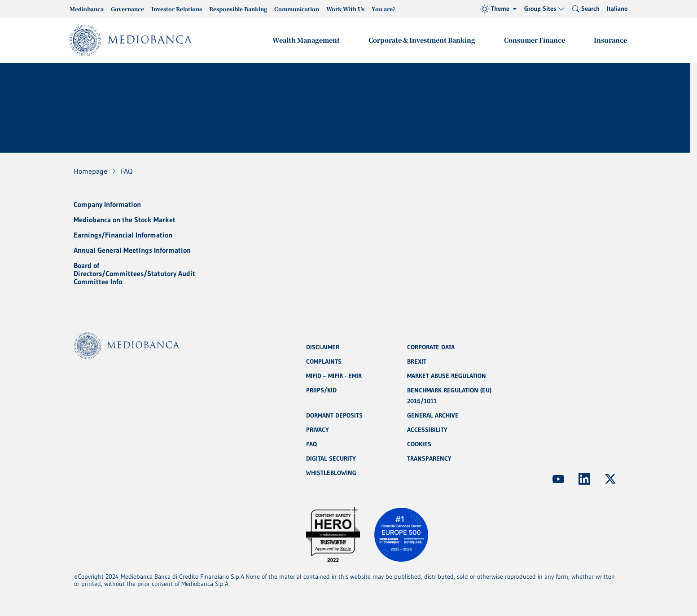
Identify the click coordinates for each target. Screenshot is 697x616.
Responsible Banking (238, 9)
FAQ (311, 444)
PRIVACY (318, 430)
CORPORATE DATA (431, 347)
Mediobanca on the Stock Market (125, 220)
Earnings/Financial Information (123, 235)
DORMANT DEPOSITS (334, 415)
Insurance (610, 40)
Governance (127, 9)
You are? (384, 9)
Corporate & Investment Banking (422, 40)
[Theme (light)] (498, 9)
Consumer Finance (535, 40)
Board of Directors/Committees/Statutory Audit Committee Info (134, 273)
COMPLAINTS (324, 361)
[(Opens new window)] (558, 479)
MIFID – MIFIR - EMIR (334, 376)
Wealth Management (306, 40)
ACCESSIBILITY (427, 430)
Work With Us (345, 9)
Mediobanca (87, 9)
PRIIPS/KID (321, 390)
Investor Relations (177, 9)
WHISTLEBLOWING (331, 473)
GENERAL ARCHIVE (433, 415)
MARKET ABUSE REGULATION (447, 376)
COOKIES (419, 444)
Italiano (617, 9)
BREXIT (417, 361)
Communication (297, 9)
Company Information (107, 204)
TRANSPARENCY (429, 458)
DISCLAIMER (323, 347)
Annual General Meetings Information (132, 250)
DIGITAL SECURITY (331, 458)
